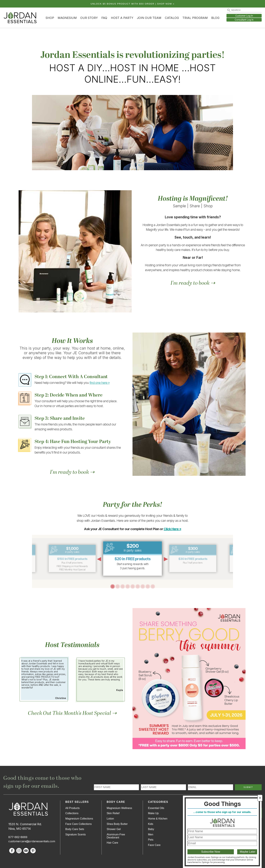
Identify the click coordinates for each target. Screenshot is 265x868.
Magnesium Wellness (119, 808)
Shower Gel (114, 829)
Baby (151, 829)
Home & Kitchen (158, 819)
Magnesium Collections (79, 819)
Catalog (172, 18)
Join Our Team (149, 18)
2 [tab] (117, 586)
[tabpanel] (132, 558)
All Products (72, 808)
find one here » (100, 383)
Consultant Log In (244, 20)
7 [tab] (143, 586)
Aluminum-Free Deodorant (116, 836)
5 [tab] (132, 586)
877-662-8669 (18, 837)
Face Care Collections (78, 824)
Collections (72, 813)
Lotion (110, 819)
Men (151, 834)
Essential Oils (156, 808)
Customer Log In (244, 16)
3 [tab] (122, 586)
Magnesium (67, 18)
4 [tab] (127, 586)
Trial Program (195, 18)
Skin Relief (113, 813)
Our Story (89, 18)
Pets (151, 840)
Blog (215, 18)
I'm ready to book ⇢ (193, 283)
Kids (151, 824)
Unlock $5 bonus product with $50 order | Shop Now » (133, 4)
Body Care (116, 802)
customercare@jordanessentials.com (32, 841)
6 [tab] (138, 586)
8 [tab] (148, 586)
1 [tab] (112, 586)
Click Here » (172, 529)
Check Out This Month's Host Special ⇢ (72, 713)
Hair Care (112, 843)
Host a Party (122, 18)
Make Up (153, 813)
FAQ (104, 18)
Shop (50, 18)
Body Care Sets (75, 829)
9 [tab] (153, 586)
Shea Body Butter (117, 824)
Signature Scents (76, 834)
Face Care (154, 845)
